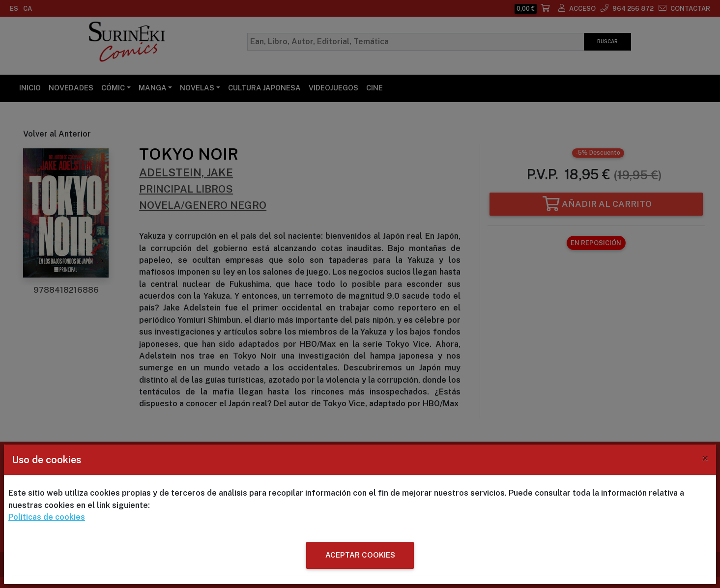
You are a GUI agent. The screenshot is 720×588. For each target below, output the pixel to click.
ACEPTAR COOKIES (360, 555)
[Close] (705, 458)
